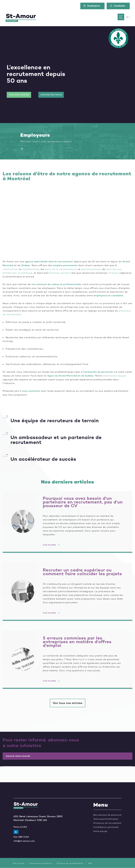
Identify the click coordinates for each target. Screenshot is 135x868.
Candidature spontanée (106, 827)
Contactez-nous (51, 95)
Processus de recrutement (107, 823)
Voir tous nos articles (68, 703)
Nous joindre (20, 827)
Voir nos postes (19, 95)
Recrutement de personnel (107, 815)
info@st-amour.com (24, 841)
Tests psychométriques (106, 819)
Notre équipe (100, 831)
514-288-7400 (21, 837)
